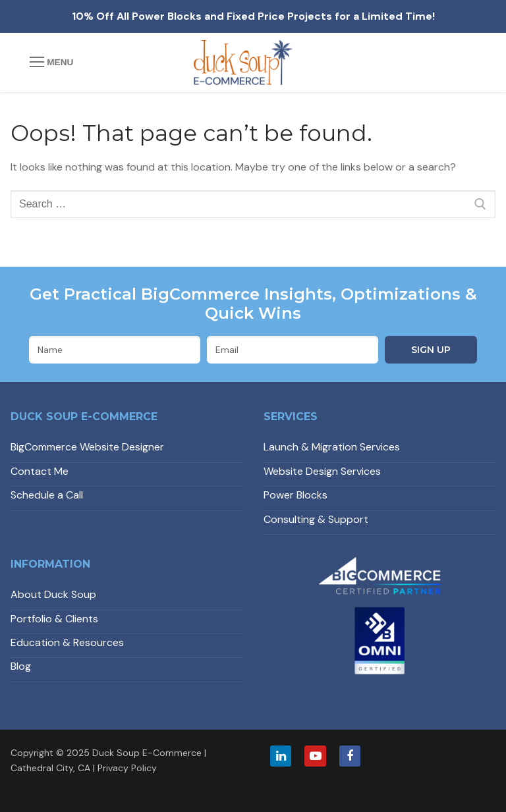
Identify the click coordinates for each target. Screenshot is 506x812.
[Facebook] (350, 756)
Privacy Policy (127, 768)
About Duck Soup (53, 594)
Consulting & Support (316, 519)
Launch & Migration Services (332, 447)
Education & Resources (67, 642)
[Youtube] (315, 756)
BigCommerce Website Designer (87, 447)
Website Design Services (322, 471)
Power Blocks (295, 495)
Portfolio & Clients (54, 619)
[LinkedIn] (281, 756)
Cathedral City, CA (50, 768)
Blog (21, 666)
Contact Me (40, 471)
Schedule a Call (47, 495)
